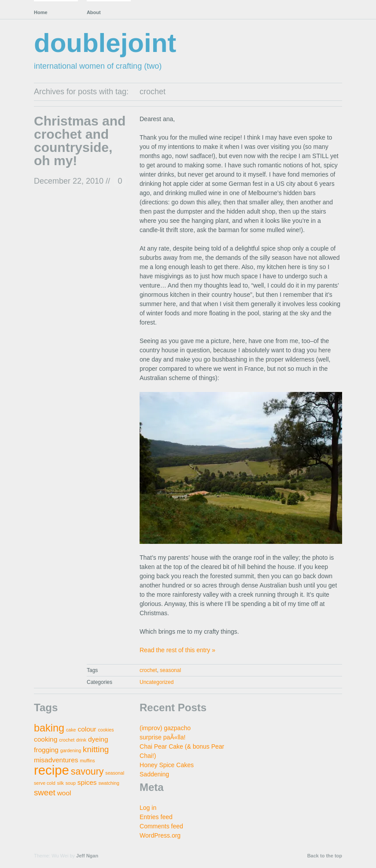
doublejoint (105, 43)
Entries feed (156, 817)
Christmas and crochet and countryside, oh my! (80, 141)
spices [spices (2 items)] (87, 782)
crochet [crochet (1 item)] (67, 740)
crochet (148, 670)
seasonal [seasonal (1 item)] (115, 773)
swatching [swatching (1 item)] (109, 783)
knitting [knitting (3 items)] (96, 749)
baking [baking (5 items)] (49, 728)
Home (41, 12)
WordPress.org (160, 835)
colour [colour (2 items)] (87, 729)
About (94, 12)
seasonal (170, 670)
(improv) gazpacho (165, 728)
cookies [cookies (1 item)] (106, 730)
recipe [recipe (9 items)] (52, 770)
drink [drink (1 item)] (81, 740)
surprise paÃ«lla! (162, 737)
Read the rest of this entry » (177, 650)
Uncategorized (157, 682)
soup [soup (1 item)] (71, 783)
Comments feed (161, 826)
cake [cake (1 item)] (71, 730)
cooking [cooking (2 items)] (46, 739)
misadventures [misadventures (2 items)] (56, 760)
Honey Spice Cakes (167, 765)
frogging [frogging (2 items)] (46, 750)
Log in (148, 808)
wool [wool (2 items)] (64, 793)
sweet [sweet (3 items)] (45, 792)
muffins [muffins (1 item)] (87, 761)
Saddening (154, 774)
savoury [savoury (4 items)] (87, 772)
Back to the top (325, 856)
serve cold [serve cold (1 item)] (45, 783)
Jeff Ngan (87, 856)
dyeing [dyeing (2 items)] (98, 739)
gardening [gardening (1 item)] (71, 750)
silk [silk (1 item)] (60, 783)
